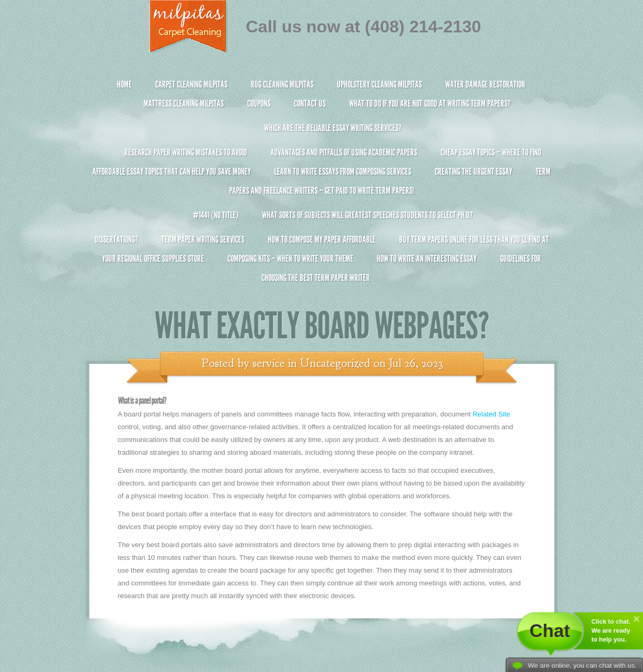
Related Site (491, 414)
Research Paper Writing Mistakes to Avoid (186, 152)
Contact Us (310, 104)
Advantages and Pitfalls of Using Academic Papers (344, 152)
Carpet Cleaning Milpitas (191, 84)
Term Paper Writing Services (203, 240)
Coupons (259, 104)
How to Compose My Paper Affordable (322, 240)
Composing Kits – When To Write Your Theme (290, 259)
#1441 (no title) (216, 215)
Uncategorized (335, 363)
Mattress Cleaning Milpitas (184, 104)
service (269, 363)
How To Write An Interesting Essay (427, 259)
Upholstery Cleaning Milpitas (379, 84)
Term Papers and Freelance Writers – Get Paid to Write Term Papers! (322, 186)
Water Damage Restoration (485, 84)
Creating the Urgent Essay (473, 172)
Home (124, 84)
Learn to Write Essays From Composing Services (343, 172)
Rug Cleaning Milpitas (282, 84)
